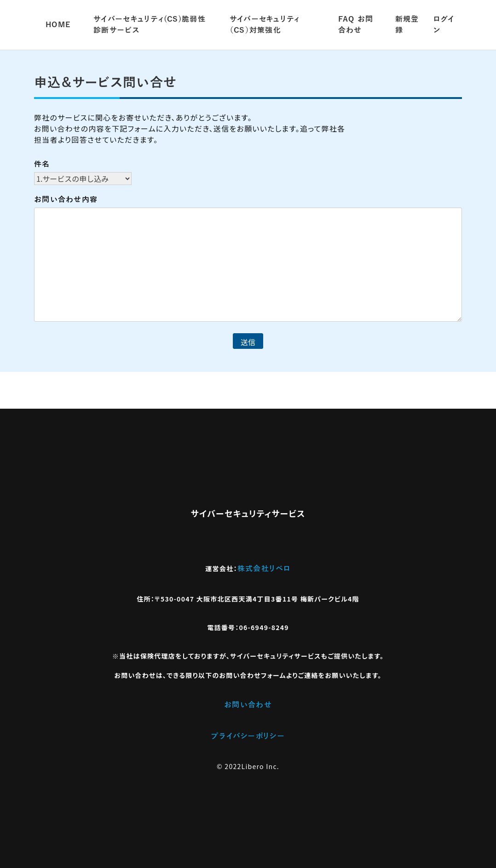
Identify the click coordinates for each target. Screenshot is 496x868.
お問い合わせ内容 (66, 200)
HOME (58, 25)
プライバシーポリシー (248, 736)
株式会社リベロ (264, 569)
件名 (42, 164)
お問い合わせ (248, 705)
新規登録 (407, 25)
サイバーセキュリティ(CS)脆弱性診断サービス (150, 25)
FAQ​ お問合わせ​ (356, 25)
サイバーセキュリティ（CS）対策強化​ (265, 25)
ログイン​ (444, 25)
